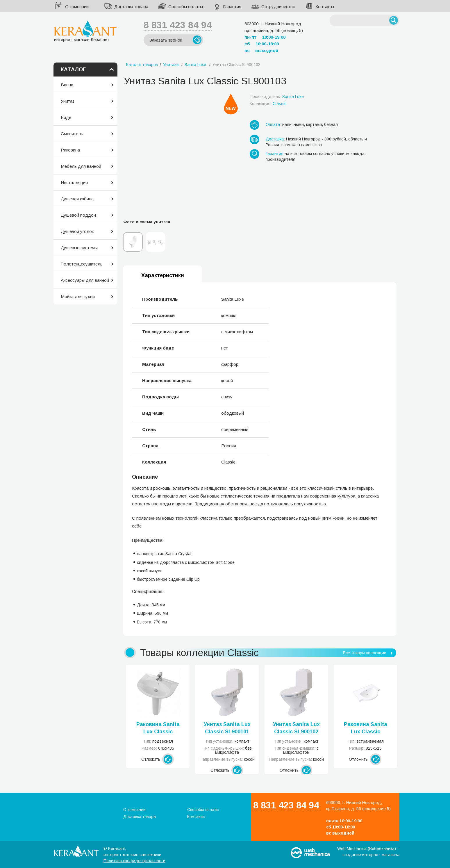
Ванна (67, 85)
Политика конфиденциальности (134, 861)
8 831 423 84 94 (178, 25)
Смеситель (72, 134)
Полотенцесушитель (82, 264)
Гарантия (232, 7)
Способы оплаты (186, 7)
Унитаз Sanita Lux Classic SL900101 (227, 728)
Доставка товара (131, 7)
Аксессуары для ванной (85, 280)
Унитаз (68, 101)
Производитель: (277, 97)
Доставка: (275, 139)
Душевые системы (79, 248)
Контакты (325, 7)
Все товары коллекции (365, 653)
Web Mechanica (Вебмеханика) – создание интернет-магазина (368, 852)
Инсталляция (74, 182)
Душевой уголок (77, 231)
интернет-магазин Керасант (86, 31)
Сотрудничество (278, 7)
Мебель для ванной (81, 166)
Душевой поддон (78, 215)
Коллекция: (268, 104)
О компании (77, 7)
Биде (66, 117)
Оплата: (273, 124)
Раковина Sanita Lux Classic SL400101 (158, 728)
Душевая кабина (77, 199)
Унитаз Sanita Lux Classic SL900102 (296, 728)
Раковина (70, 150)
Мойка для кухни (78, 296)
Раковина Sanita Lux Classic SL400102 (366, 728)
